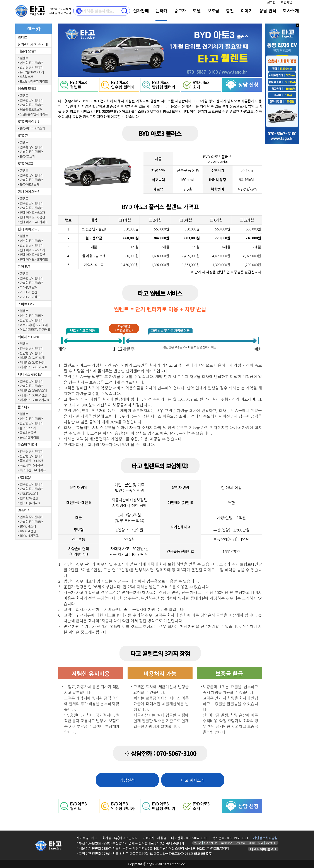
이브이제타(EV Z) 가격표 (35, 330)
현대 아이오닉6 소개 (32, 213)
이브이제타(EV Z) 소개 (34, 325)
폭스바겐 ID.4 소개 (31, 461)
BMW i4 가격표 (29, 536)
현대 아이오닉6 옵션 (32, 217)
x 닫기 (298, 25)
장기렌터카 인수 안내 (33, 44)
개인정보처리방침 (265, 838)
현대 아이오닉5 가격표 (34, 260)
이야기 (247, 11)
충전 (230, 11)
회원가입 (287, 2)
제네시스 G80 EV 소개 (33, 391)
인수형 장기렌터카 (31, 63)
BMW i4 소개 (28, 526)
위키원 (252, 843)
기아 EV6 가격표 (30, 297)
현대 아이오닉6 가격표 (34, 222)
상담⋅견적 (268, 11)
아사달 (198, 843)
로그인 (271, 2)
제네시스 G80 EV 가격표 (35, 400)
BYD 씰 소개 (27, 157)
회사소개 (291, 11)
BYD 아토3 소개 (30, 185)
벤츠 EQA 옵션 (29, 498)
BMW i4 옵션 (28, 531)
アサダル (241, 843)
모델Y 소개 (26, 77)
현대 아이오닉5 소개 (32, 250)
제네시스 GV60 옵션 (32, 363)
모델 (197, 11)
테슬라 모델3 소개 (31, 110)
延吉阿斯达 (226, 843)
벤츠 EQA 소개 (29, 494)
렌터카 (161, 11)
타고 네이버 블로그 (263, 849)
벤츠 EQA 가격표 (30, 503)
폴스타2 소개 (28, 428)
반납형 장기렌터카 (31, 67)
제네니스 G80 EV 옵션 (33, 395)
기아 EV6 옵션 (28, 292)
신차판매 (141, 11)
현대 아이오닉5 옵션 (32, 255)
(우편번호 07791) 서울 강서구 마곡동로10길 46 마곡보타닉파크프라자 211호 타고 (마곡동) (150, 854)
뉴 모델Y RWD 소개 (32, 72)
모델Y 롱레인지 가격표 (34, 82)
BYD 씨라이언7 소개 (32, 128)
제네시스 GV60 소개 (32, 358)
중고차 (180, 11)
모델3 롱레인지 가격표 (34, 114)
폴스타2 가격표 (29, 437)
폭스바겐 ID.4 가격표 (33, 470)
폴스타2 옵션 (28, 433)
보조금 (213, 11)
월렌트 (22, 37)
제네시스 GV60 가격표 (33, 367)
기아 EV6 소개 (28, 288)
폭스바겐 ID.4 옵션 (31, 466)
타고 (261, 843)
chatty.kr (271, 843)
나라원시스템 (211, 843)
